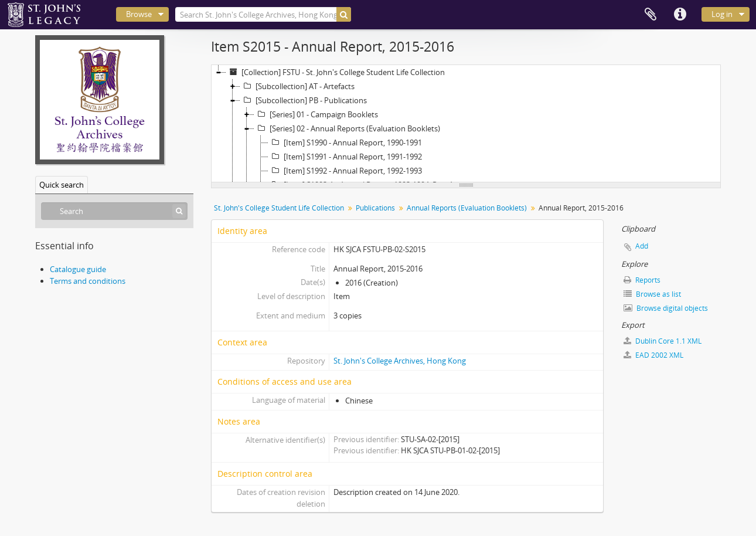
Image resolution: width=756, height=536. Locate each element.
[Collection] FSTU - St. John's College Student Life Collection (336, 72)
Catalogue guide (78, 269)
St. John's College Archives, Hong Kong (400, 361)
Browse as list (652, 294)
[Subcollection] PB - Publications (304, 100)
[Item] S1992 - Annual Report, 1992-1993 (345, 171)
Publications (375, 208)
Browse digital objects (666, 308)
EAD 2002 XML (653, 355)
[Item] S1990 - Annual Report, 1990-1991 (345, 143)
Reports (642, 280)
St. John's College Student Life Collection (279, 208)
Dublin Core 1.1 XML (663, 341)
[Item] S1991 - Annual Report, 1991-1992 (345, 157)
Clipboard (651, 15)
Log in (722, 14)
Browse (139, 14)
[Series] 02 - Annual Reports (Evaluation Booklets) (347, 128)
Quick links (680, 15)
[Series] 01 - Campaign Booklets (316, 114)
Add (642, 246)
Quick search (62, 185)
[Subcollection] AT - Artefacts (297, 86)
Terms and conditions (88, 281)
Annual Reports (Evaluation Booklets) (467, 208)
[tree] (466, 124)
